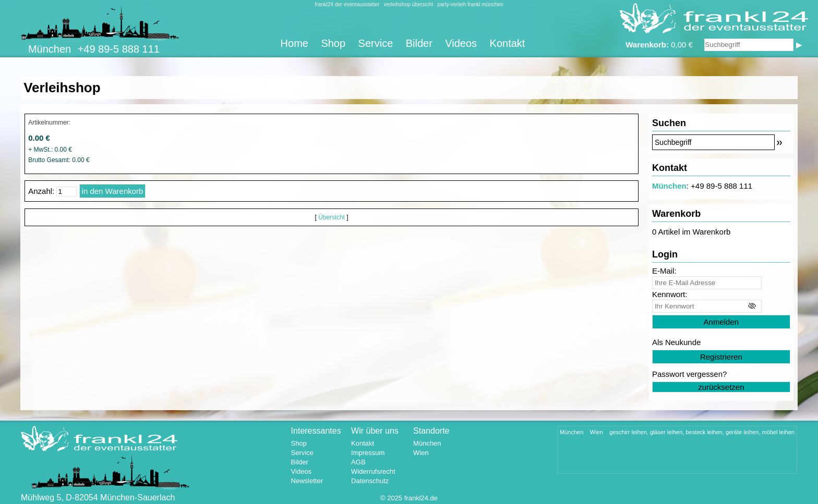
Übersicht (332, 217)
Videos (461, 43)
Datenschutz (370, 481)
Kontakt (508, 43)
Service (376, 43)
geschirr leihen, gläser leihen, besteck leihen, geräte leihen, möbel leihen (702, 432)
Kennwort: (670, 294)
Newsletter (307, 481)
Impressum (368, 453)
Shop (333, 43)
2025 (395, 498)
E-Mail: (664, 271)
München (669, 186)
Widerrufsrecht (373, 471)
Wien (421, 453)
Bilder (419, 43)
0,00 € (659, 45)
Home (294, 43)
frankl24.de (421, 498)
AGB (358, 462)
